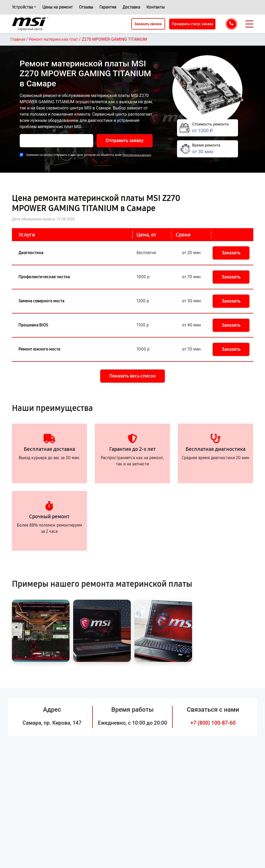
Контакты (155, 7)
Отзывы (86, 7)
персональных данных (137, 155)
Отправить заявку (125, 141)
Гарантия (108, 7)
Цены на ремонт (57, 7)
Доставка (131, 7)
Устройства (22, 7)
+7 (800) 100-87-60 (213, 723)
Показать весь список (132, 376)
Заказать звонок (148, 24)
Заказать (231, 253)
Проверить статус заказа (192, 24)
